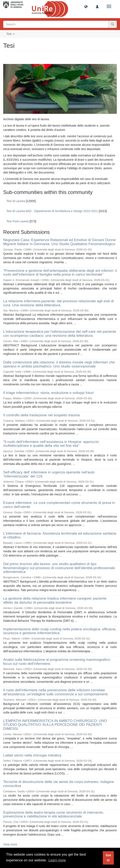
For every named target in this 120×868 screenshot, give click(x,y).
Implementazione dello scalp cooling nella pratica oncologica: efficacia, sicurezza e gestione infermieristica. (60, 631)
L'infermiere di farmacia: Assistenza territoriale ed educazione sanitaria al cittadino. (60, 535)
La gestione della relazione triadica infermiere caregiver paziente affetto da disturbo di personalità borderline (55, 600)
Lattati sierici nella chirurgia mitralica (32, 755)
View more (10, 844)
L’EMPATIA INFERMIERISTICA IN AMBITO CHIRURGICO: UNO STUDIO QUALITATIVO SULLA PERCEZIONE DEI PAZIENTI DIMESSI (55, 725)
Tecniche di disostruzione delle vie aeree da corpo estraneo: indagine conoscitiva (59, 784)
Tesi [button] (11, 34)
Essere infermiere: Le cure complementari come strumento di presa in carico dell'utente (59, 505)
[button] (86, 6)
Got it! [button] (108, 858)
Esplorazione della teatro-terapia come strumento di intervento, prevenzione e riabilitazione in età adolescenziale (54, 814)
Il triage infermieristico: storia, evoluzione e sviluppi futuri (48, 393)
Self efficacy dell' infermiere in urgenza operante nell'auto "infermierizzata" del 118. (49, 474)
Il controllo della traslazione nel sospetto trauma (41, 415)
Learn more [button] (57, 860)
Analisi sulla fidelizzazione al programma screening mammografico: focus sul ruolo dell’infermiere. (57, 662)
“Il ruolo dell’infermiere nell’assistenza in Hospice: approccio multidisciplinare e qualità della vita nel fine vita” (51, 444)
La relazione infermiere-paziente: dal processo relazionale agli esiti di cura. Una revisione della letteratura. (59, 303)
